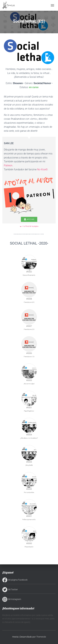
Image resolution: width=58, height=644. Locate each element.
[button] (29, 219)
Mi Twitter (10, 589)
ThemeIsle (41, 637)
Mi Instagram (12, 599)
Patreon (8, 165)
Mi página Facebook (15, 580)
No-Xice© (42, 169)
